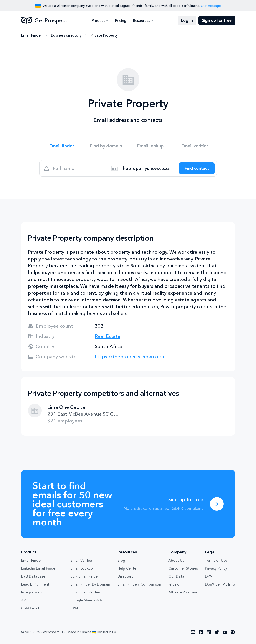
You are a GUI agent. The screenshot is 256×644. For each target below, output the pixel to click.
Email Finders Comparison (139, 584)
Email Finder (32, 35)
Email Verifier (81, 560)
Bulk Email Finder (85, 576)
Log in (187, 20)
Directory (125, 576)
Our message (211, 6)
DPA (209, 576)
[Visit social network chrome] (233, 632)
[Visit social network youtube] (225, 632)
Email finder (62, 146)
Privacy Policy (216, 568)
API (24, 600)
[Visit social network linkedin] (209, 632)
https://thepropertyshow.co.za (130, 357)
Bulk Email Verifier (85, 592)
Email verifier (195, 146)
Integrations (32, 592)
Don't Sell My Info (220, 584)
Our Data (176, 576)
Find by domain (106, 146)
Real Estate (108, 336)
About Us (176, 560)
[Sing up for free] (217, 504)
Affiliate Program (183, 592)
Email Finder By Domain (90, 584)
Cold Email (30, 608)
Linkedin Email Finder (39, 568)
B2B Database (33, 576)
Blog (121, 560)
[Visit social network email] (193, 632)
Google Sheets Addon (89, 600)
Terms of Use (216, 560)
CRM (74, 608)
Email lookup (150, 146)
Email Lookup (82, 568)
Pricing (121, 20)
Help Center (128, 568)
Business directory (66, 35)
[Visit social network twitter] (217, 632)
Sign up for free (217, 20)
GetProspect (44, 20)
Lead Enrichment (35, 584)
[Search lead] (197, 168)
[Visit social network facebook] (201, 632)
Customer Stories (183, 568)
